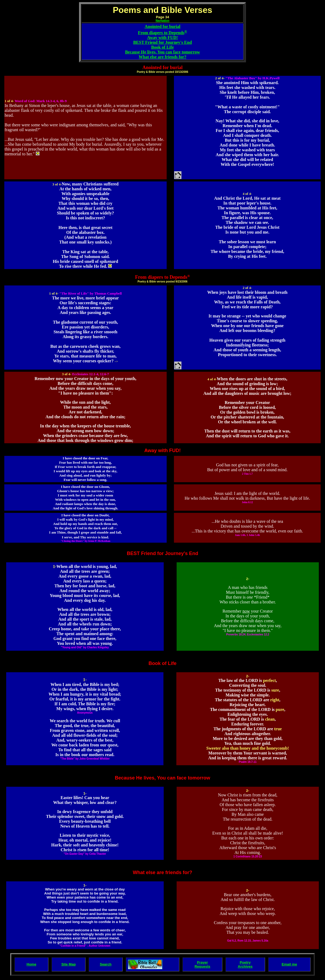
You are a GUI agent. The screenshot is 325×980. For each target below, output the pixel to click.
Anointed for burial (162, 26)
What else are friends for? (162, 57)
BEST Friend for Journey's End (162, 42)
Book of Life (162, 47)
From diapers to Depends (161, 33)
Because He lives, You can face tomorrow (162, 52)
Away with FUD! (162, 37)
